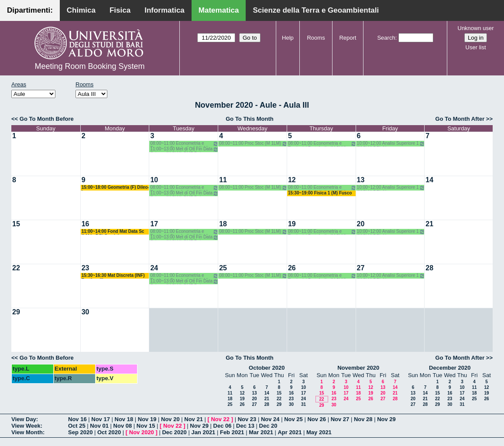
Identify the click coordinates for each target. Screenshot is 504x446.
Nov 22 (220, 419)
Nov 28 (363, 419)
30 (86, 312)
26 (292, 268)
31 (303, 404)
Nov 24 (270, 419)
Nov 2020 (142, 432)
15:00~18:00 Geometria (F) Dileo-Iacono (115, 188)
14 (429, 180)
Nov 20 (170, 419)
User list (476, 47)
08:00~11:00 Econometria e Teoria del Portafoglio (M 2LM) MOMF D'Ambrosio (184, 144)
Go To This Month (250, 119)
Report (348, 38)
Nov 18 (124, 419)
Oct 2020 (109, 432)
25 (223, 268)
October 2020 (267, 368)
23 (86, 268)
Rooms (316, 38)
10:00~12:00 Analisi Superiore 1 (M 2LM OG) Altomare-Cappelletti (391, 144)
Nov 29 (386, 419)
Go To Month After (460, 119)
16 (86, 224)
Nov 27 (340, 419)
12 (292, 180)
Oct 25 (77, 426)
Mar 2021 (261, 432)
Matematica (219, 10)
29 (16, 312)
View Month (27, 432)
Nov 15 (146, 426)
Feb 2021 (232, 432)
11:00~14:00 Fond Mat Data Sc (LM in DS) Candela (113, 232)
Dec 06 (223, 426)
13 (361, 180)
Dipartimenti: (30, 10)
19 (292, 224)
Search (386, 38)
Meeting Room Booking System (89, 66)
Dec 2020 (174, 432)
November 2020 (358, 368)
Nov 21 (194, 419)
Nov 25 (293, 419)
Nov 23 (247, 419)
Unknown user (476, 28)
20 (361, 224)
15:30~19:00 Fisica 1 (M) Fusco (320, 193)
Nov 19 (147, 419)
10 (154, 180)
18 (223, 224)
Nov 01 (99, 426)
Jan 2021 (203, 432)
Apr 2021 (290, 432)
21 (429, 224)
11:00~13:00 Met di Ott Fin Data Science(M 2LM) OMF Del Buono (184, 149)
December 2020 (450, 368)
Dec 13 (245, 426)
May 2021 (319, 432)
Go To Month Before (47, 119)
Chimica (81, 10)
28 (429, 268)
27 (361, 268)
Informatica (165, 10)
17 (154, 224)
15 (16, 224)
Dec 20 (268, 426)
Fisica (120, 10)
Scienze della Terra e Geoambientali (316, 10)
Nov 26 (317, 419)
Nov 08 (123, 426)
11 (223, 180)
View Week (26, 426)
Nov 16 (77, 419)
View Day (24, 419)
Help (288, 38)
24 (154, 268)
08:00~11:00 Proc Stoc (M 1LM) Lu (253, 144)
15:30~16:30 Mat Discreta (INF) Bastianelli (113, 276)
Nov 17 (101, 419)
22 (16, 268)
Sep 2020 (80, 432)
